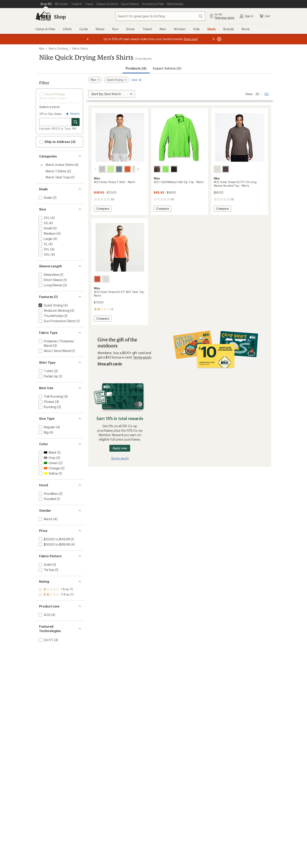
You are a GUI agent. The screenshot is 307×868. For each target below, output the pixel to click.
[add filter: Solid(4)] (44, 564)
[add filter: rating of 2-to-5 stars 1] (56, 590)
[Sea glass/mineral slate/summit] (217, 169)
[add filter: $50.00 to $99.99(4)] (54, 544)
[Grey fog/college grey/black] (97, 169)
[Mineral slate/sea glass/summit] (114, 169)
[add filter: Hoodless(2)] (48, 493)
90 (267, 94)
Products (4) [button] (136, 68)
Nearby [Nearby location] (72, 114)
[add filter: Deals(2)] (45, 197)
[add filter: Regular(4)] (46, 427)
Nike (42, 48)
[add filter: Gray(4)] (46, 458)
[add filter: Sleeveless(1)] (48, 275)
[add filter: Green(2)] (48, 463)
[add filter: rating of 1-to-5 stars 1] (56, 595)
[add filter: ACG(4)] (44, 615)
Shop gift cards (110, 364)
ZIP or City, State (50, 114)
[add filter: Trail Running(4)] (50, 396)
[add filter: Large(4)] (45, 239)
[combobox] (160, 16)
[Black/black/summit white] (174, 169)
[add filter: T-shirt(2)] (45, 371)
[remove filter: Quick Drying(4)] (50, 305)
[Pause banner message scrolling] (219, 39)
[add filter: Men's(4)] (45, 519)
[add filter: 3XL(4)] (44, 249)
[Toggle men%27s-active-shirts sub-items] (41, 165)
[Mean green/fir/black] (166, 169)
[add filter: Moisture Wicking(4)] (53, 310)
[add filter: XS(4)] (43, 223)
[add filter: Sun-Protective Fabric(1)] (57, 321)
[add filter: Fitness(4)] (46, 402)
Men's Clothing (58, 48)
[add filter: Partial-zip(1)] (48, 376)
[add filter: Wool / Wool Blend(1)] (54, 351)
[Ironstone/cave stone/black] (157, 169)
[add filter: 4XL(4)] (44, 254)
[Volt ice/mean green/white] (106, 169)
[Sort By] (112, 94)
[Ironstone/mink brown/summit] (226, 169)
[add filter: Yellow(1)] (48, 473)
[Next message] (214, 39)
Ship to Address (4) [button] (57, 142)
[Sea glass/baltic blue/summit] (131, 169)
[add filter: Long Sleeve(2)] (50, 285)
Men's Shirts (80, 48)
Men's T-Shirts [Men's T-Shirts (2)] (56, 171)
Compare (103, 209)
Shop (60, 17)
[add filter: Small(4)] (45, 228)
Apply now (120, 448)
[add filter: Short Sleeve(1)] (50, 280)
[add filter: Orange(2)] (49, 468)
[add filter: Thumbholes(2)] (50, 316)
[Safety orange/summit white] (123, 169)
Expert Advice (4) (167, 68)
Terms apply (142, 357)
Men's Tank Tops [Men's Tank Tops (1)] (58, 177)
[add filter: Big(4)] (43, 432)
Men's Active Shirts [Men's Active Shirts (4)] (60, 165)
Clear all (136, 80)
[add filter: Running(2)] (47, 407)
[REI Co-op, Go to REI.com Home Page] (43, 16)
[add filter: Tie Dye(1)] (46, 570)
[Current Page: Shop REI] (46, 4)
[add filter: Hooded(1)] (47, 499)
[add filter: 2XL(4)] (44, 218)
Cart (265, 16)
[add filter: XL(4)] (43, 244)
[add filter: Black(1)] (47, 452)
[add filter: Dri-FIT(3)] (46, 640)
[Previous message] (88, 39)
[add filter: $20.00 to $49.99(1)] (54, 539)
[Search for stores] (76, 122)
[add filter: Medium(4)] (47, 233)
